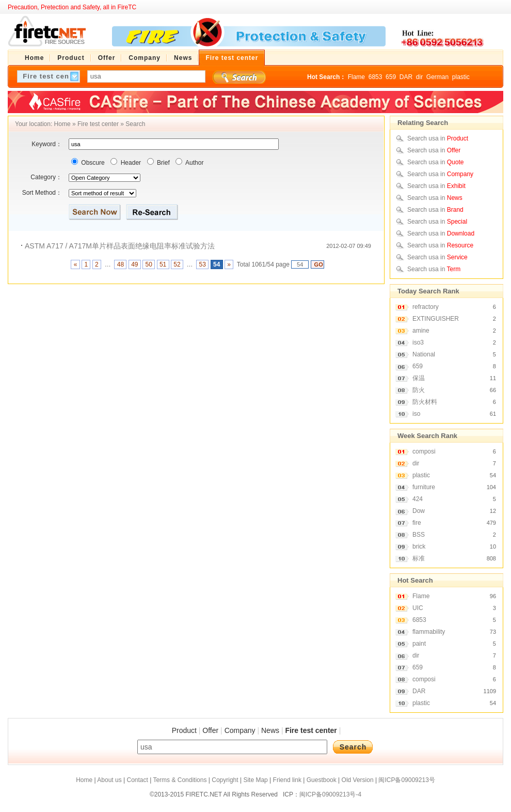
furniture (424, 487)
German (437, 77)
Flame (356, 77)
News (270, 730)
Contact (137, 780)
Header (130, 163)
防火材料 (425, 402)
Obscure (92, 163)
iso (416, 414)
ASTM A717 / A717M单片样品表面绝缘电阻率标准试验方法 (120, 246)
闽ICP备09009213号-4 (330, 794)
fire (417, 523)
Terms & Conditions (180, 780)
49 (135, 264)
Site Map (255, 780)
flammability (429, 632)
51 (163, 264)
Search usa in (438, 138)
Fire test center (98, 124)
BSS (419, 535)
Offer (210, 730)
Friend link (287, 780)
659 (391, 77)
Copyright (225, 780)
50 (149, 264)
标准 (419, 558)
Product (184, 730)
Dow (419, 511)
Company (240, 730)
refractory (426, 307)
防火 (419, 390)
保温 (419, 378)
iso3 (418, 342)
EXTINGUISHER (436, 319)
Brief (163, 163)
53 (202, 264)
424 (418, 499)
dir (419, 77)
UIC (418, 608)
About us (109, 780)
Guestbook (322, 780)
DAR (406, 77)
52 (177, 264)
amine (421, 331)
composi (424, 451)
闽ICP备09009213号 (406, 780)
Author (194, 163)
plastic (461, 77)
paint (419, 644)
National (424, 354)
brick (419, 546)
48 (120, 264)
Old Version (358, 780)
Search (135, 124)
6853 (376, 77)
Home (62, 124)
